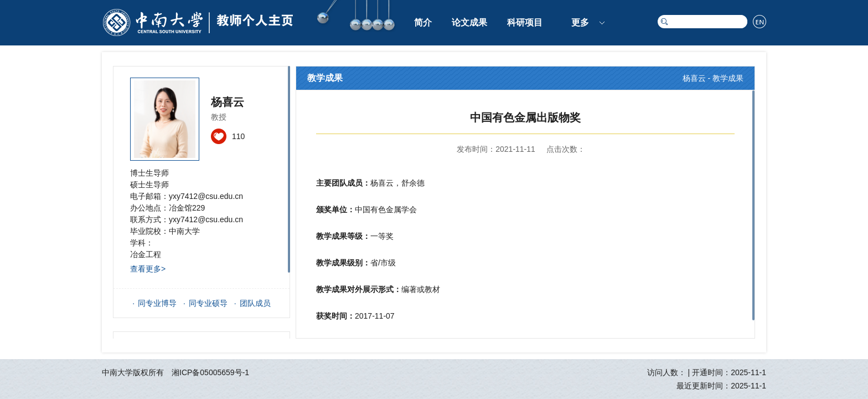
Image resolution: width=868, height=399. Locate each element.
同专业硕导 (208, 303)
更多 (580, 22)
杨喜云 (694, 78)
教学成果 (728, 78)
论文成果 (469, 22)
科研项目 (525, 22)
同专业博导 (157, 303)
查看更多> (148, 269)
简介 (423, 22)
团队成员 (255, 303)
